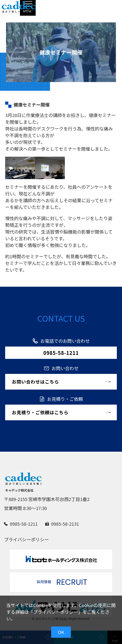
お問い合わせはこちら (35, 382)
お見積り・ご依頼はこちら (40, 412)
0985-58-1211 (61, 353)
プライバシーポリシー (56, 612)
